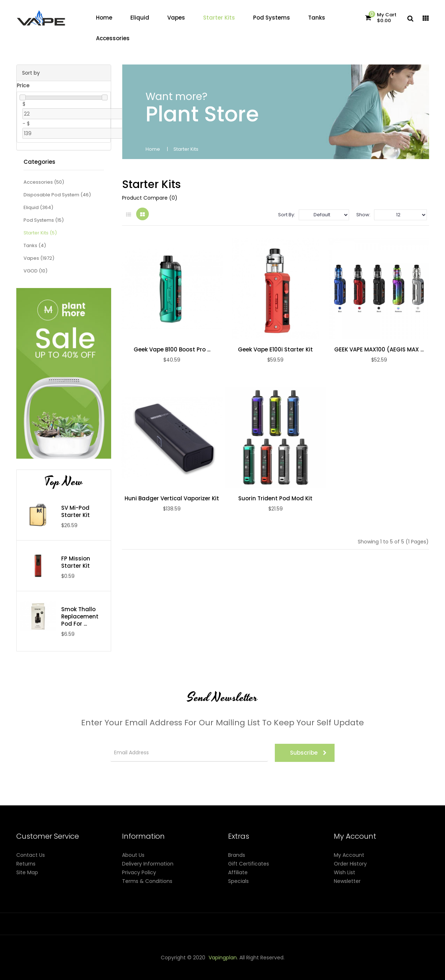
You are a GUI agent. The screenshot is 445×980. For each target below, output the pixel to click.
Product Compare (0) (150, 198)
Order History (350, 864)
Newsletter (347, 881)
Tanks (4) (35, 245)
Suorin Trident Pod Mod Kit (275, 499)
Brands (237, 855)
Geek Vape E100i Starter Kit (275, 350)
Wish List (345, 872)
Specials (238, 881)
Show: (363, 215)
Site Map (27, 872)
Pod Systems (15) (44, 220)
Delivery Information (148, 864)
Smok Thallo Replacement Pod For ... (80, 617)
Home (153, 149)
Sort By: (287, 215)
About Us (133, 855)
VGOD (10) (35, 271)
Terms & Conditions (147, 881)
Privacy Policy (139, 872)
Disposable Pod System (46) (57, 195)
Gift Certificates (249, 864)
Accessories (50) (44, 182)
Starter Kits (186, 149)
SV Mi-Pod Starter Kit (75, 512)
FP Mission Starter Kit (76, 562)
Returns (26, 864)
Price (23, 86)
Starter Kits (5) (40, 233)
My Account (349, 855)
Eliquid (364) (38, 207)
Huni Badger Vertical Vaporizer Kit (172, 499)
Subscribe (308, 753)
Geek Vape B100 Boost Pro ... (172, 350)
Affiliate (238, 872)
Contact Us (31, 855)
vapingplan (223, 958)
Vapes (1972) (39, 258)
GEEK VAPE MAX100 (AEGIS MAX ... (379, 350)
